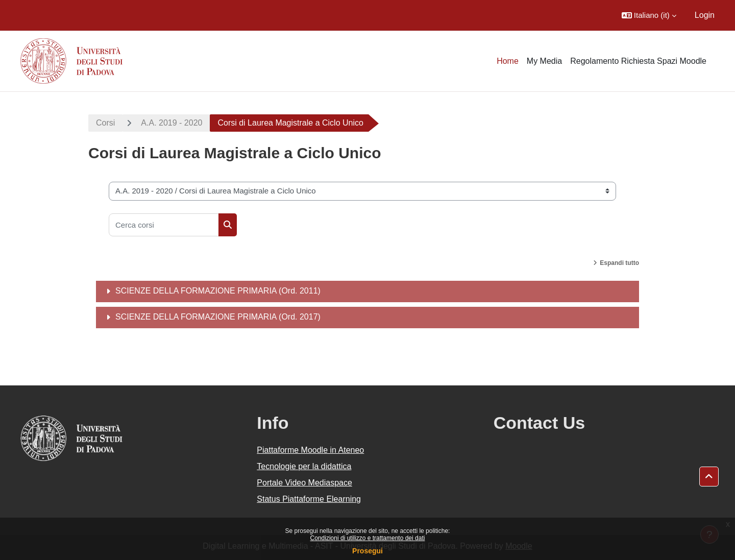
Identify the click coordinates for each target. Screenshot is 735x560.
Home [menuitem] (508, 61)
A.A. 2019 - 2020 (171, 123)
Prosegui (367, 551)
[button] (649, 15)
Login (705, 15)
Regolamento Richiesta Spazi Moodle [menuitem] (638, 61)
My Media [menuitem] (544, 61)
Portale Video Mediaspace (304, 483)
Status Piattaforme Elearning (309, 499)
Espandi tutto (619, 263)
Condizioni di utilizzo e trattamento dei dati (368, 538)
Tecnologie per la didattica (304, 466)
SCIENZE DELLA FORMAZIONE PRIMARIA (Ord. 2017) (218, 317)
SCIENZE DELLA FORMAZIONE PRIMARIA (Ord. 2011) (218, 291)
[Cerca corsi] (164, 225)
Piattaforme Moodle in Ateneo (310, 450)
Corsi (105, 123)
